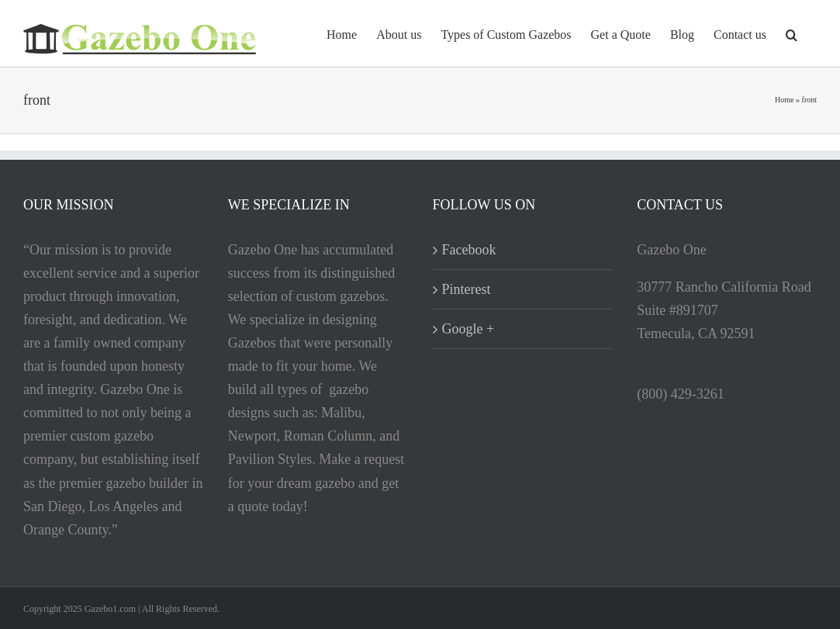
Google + (468, 329)
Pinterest (467, 289)
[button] (792, 33)
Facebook (469, 250)
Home (784, 100)
